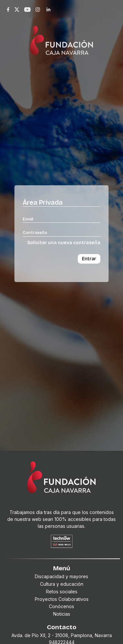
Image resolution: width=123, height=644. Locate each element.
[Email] (61, 219)
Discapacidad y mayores (61, 576)
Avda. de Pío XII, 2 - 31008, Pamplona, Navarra (62, 635)
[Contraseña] (61, 232)
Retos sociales (62, 592)
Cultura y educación (62, 584)
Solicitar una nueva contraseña (64, 243)
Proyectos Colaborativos (62, 599)
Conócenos (61, 606)
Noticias (62, 614)
